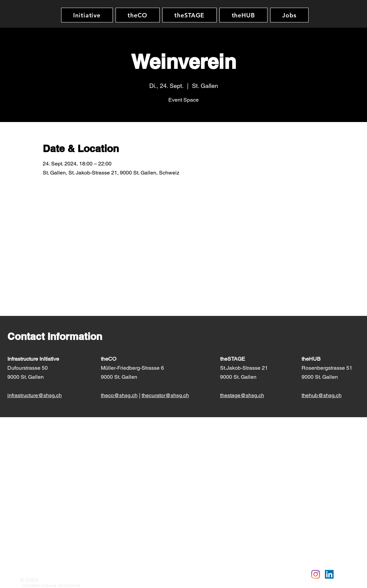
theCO (109, 359)
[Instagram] (316, 574)
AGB (88, 570)
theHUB (312, 359)
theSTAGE (233, 359)
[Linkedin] (329, 574)
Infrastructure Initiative (33, 359)
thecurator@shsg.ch (165, 395)
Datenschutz (64, 570)
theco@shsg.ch (119, 395)
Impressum (32, 570)
